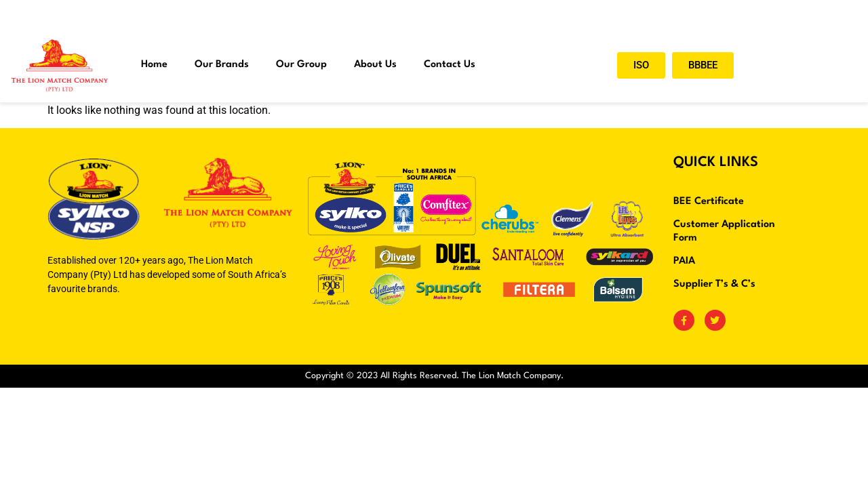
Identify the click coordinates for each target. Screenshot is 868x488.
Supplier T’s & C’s (714, 284)
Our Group (301, 65)
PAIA (684, 261)
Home (154, 65)
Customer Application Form (724, 231)
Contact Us (450, 65)
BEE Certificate (709, 202)
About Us (375, 65)
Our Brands (222, 65)
